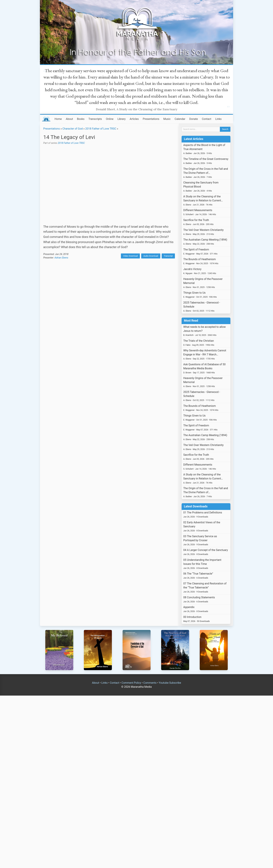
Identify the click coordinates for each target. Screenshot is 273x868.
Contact (207, 119)
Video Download (130, 256)
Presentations (151, 119)
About (69, 119)
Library (121, 119)
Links (219, 119)
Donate (194, 119)
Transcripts (95, 119)
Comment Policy (131, 683)
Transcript (168, 256)
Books (81, 119)
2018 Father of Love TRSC (101, 129)
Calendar (180, 119)
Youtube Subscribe (170, 683)
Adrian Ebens (61, 258)
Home (58, 119)
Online (110, 119)
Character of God (73, 129)
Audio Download (151, 256)
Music (167, 119)
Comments (150, 683)
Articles (134, 119)
